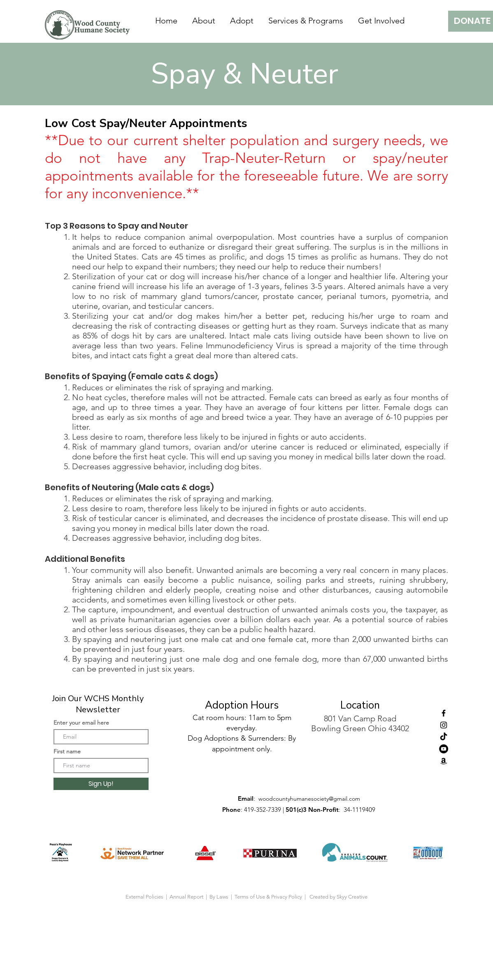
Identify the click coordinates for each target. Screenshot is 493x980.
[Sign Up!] (101, 784)
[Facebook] (444, 713)
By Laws (219, 897)
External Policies (144, 897)
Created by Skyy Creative (338, 897)
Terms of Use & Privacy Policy (270, 897)
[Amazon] (444, 761)
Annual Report (187, 897)
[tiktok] (444, 737)
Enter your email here (81, 723)
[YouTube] (444, 749)
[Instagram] (444, 725)
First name (67, 751)
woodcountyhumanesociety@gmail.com (309, 799)
